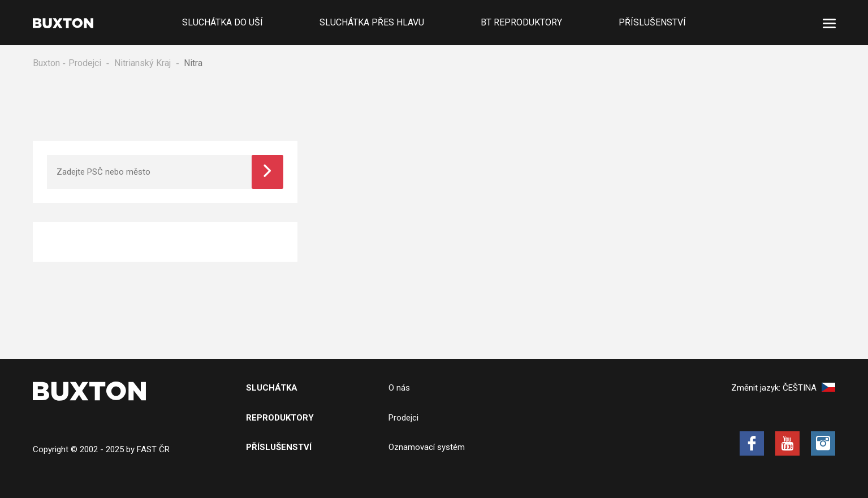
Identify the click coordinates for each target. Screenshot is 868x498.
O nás (399, 388)
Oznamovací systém (427, 447)
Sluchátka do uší (223, 22)
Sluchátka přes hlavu (372, 22)
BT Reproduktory (521, 22)
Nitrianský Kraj (142, 63)
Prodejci (85, 63)
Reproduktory (280, 418)
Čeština (809, 388)
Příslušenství (652, 22)
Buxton (46, 63)
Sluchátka (272, 388)
